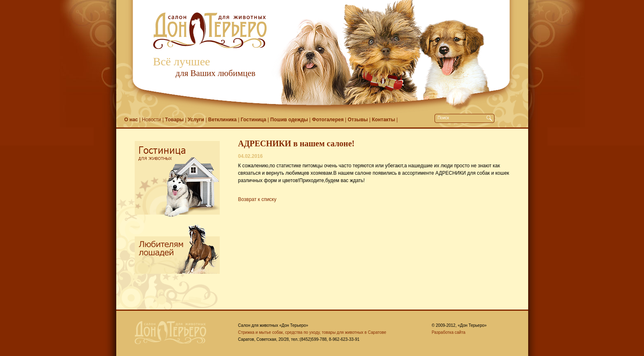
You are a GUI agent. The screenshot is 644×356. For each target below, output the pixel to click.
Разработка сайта (448, 332)
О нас (131, 120)
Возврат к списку (258, 199)
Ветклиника (223, 120)
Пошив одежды (289, 120)
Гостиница (253, 120)
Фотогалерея (328, 120)
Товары (174, 120)
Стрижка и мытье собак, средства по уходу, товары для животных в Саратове (312, 332)
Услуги (196, 120)
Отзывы (358, 120)
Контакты (383, 120)
